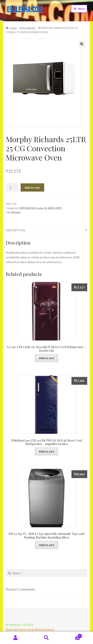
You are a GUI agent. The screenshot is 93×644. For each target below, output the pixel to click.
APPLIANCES (27, 28)
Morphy (16, 212)
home (40, 208)
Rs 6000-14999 (53, 208)
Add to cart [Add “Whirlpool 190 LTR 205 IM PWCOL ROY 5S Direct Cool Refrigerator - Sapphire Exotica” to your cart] (47, 451)
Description (15, 230)
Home (13, 28)
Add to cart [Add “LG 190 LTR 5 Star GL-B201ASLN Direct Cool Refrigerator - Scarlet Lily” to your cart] (47, 358)
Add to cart (32, 187)
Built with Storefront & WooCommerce (30, 629)
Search (46, 638)
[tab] (46, 230)
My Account (15, 638)
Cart (72, 635)
